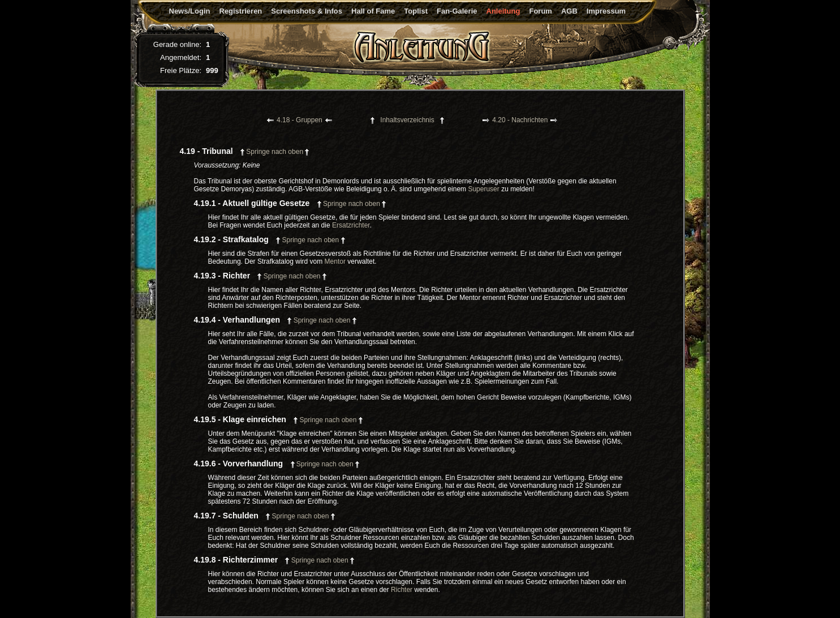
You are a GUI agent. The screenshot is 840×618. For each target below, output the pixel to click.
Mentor (335, 261)
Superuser (483, 189)
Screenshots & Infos (307, 11)
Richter (402, 590)
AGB (569, 11)
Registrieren (240, 11)
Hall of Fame (373, 11)
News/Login (190, 11)
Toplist (416, 11)
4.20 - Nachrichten (520, 120)
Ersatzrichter (351, 225)
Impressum (606, 11)
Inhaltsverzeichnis (407, 120)
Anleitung (503, 11)
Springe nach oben (275, 152)
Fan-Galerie (457, 11)
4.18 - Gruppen (300, 120)
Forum (540, 11)
